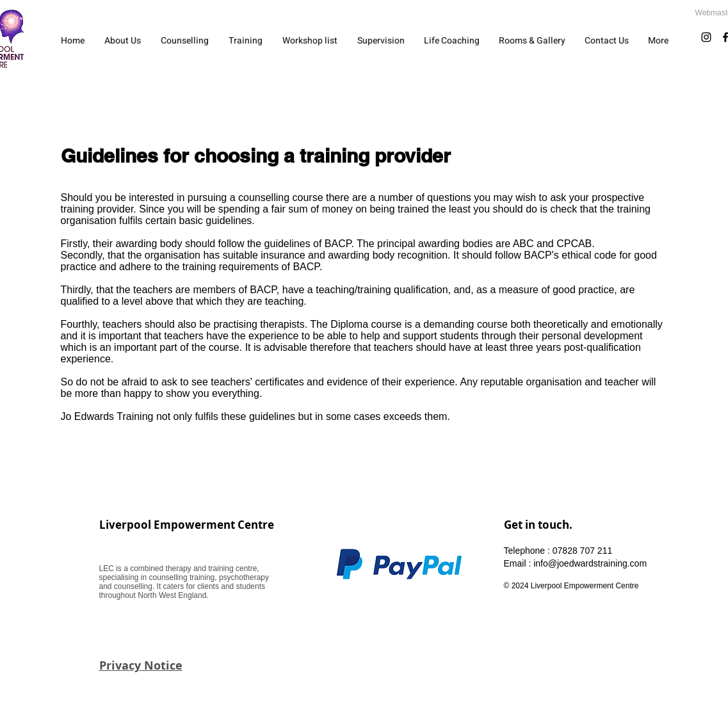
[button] (185, 41)
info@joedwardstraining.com (590, 563)
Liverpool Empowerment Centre (187, 525)
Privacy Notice (141, 665)
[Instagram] (706, 37)
